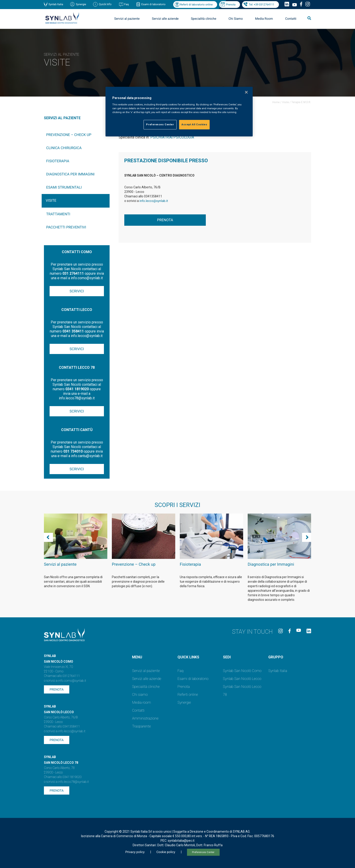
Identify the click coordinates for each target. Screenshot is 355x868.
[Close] (246, 92)
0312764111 (71, 676)
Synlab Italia (56, 4)
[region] (179, 112)
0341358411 (71, 727)
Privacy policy (135, 852)
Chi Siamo (236, 19)
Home (276, 102)
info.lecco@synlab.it (154, 201)
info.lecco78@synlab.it (73, 782)
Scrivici (77, 291)
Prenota (231, 5)
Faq (126, 4)
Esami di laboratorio (153, 4)
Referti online (188, 695)
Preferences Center (203, 852)
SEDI (227, 657)
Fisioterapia (58, 161)
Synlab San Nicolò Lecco (242, 679)
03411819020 (72, 777)
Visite (285, 102)
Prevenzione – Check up (69, 135)
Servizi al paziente (127, 19)
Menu (137, 657)
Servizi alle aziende (165, 19)
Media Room (264, 19)
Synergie (81, 4)
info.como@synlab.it (72, 681)
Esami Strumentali (64, 187)
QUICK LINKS (188, 657)
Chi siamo (140, 695)
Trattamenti (58, 214)
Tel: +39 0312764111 (261, 5)
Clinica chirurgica (64, 148)
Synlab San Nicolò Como (242, 671)
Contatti (291, 19)
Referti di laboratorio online (196, 5)
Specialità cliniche (204, 19)
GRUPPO (276, 657)
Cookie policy (166, 852)
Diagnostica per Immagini (70, 174)
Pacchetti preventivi (66, 227)
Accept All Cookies (194, 124)
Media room (141, 702)
